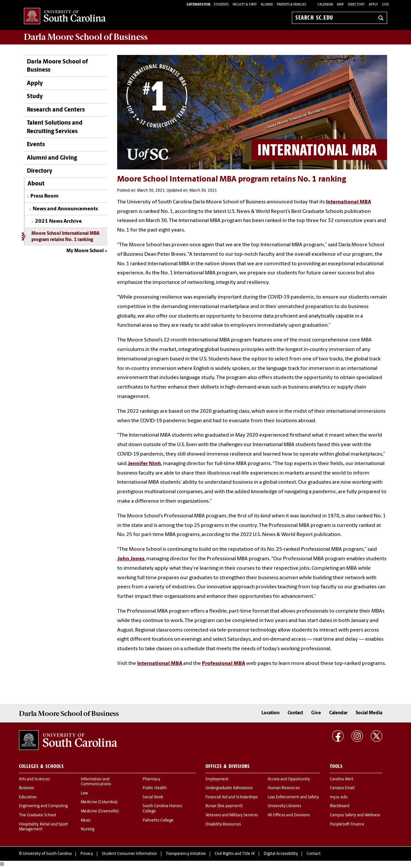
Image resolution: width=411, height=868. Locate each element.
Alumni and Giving (52, 158)
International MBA (348, 202)
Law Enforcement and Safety (293, 797)
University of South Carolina (47, 854)
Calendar (325, 5)
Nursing (88, 829)
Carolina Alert (342, 779)
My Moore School (85, 251)
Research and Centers (56, 110)
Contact (295, 713)
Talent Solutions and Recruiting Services (55, 127)
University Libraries (284, 806)
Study (35, 97)
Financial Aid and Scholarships (232, 797)
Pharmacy (151, 779)
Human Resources (284, 788)
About (36, 184)
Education (28, 797)
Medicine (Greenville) (100, 811)
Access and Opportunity (289, 779)
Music (86, 821)
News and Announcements (65, 209)
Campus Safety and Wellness (355, 815)
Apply (373, 5)
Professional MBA (223, 664)
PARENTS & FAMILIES (292, 5)
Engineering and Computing (43, 806)
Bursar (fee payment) (224, 806)
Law (84, 793)
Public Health (155, 788)
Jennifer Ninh (144, 464)
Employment (217, 779)
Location (270, 713)
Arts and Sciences (34, 779)
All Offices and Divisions (289, 815)
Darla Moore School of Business (57, 66)
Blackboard (340, 806)
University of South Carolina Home (65, 17)
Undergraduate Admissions (229, 788)
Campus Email (342, 788)
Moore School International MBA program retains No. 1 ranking (65, 237)
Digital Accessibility (281, 854)
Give (385, 5)
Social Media (369, 713)
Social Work (153, 797)
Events (36, 145)
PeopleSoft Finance (347, 825)
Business (27, 788)
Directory (356, 5)
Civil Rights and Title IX (235, 854)
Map (340, 5)
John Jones (131, 559)
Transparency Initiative (186, 854)
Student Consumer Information (129, 854)
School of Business (86, 37)
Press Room (45, 196)
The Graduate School (37, 815)
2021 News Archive (58, 221)
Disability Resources (223, 825)
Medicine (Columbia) (99, 802)
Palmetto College (158, 821)
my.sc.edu (339, 797)
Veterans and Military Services (232, 815)
